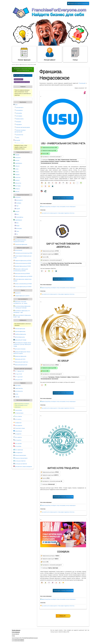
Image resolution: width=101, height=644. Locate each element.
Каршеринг (18, 125)
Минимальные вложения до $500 (23, 253)
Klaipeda (16, 155)
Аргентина (17, 177)
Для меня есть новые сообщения (23, 467)
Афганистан (17, 183)
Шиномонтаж (19, 135)
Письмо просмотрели (20, 455)
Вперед (63, 616)
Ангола (16, 172)
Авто (15, 105)
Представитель (18, 388)
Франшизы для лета (19, 359)
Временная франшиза (20, 356)
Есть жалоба (18, 444)
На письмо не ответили (21, 464)
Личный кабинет (50, 54)
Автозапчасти (19, 108)
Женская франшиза (19, 329)
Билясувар (18, 228)
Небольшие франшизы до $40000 (23, 276)
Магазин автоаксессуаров (22, 127)
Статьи (75, 54)
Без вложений (18, 250)
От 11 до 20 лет (18, 377)
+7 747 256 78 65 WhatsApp (18, 641)
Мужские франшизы (19, 331)
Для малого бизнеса (19, 349)
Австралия (17, 158)
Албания (16, 166)
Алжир (16, 169)
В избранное (18, 423)
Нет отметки (18, 419)
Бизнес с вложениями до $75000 (23, 284)
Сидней (17, 209)
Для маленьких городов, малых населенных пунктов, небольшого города (22, 344)
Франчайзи (17, 386)
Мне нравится (19, 426)
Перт (17, 206)
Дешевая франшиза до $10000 (22, 266)
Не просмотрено (19, 413)
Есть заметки (18, 437)
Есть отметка (18, 416)
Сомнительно (18, 431)
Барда (17, 226)
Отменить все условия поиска (22, 82)
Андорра (16, 175)
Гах (16, 234)
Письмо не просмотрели (21, 458)
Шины (17, 138)
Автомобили (19, 110)
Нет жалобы (18, 446)
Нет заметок (18, 440)
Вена (17, 214)
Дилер (16, 394)
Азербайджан (18, 163)
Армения (16, 180)
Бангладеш (17, 186)
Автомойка (18, 113)
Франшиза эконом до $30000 (22, 274)
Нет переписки (19, 453)
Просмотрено (18, 410)
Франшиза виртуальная (20, 365)
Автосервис (18, 116)
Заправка (18, 122)
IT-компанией (82, 83)
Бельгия (16, 192)
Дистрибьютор (18, 391)
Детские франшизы (19, 337)
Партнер (16, 397)
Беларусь (17, 189)
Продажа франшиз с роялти (21, 296)
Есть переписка (19, 450)
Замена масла (19, 119)
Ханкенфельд (19, 217)
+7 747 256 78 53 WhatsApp (18, 639)
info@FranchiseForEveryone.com (30, 638)
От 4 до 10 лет (18, 374)
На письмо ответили (20, 461)
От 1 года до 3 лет (19, 371)
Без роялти (17, 293)
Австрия (16, 160)
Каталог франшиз (24, 54)
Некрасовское (19, 79)
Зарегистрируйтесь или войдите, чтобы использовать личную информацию (22, 405)
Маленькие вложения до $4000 (22, 263)
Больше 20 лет (18, 380)
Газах (17, 231)
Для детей (17, 140)
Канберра (18, 203)
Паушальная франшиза (20, 244)
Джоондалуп (19, 200)
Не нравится (18, 434)
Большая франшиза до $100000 (22, 287)
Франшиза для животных (21, 362)
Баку (17, 223)
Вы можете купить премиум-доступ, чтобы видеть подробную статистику (58, 213)
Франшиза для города (20, 340)
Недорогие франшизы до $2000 (22, 261)
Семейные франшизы (20, 334)
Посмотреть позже (20, 428)
